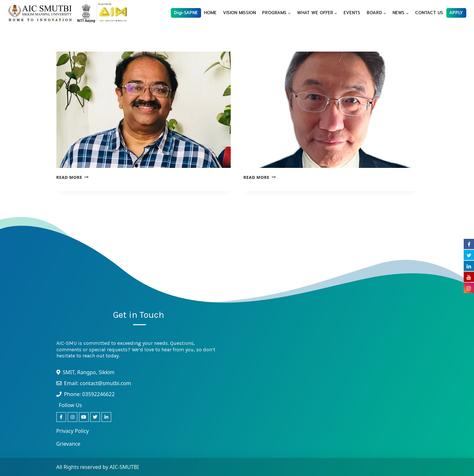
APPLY (456, 13)
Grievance (68, 444)
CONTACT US (429, 13)
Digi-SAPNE (186, 13)
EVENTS (352, 13)
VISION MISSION (239, 13)
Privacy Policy (73, 431)
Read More (73, 177)
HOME (210, 13)
